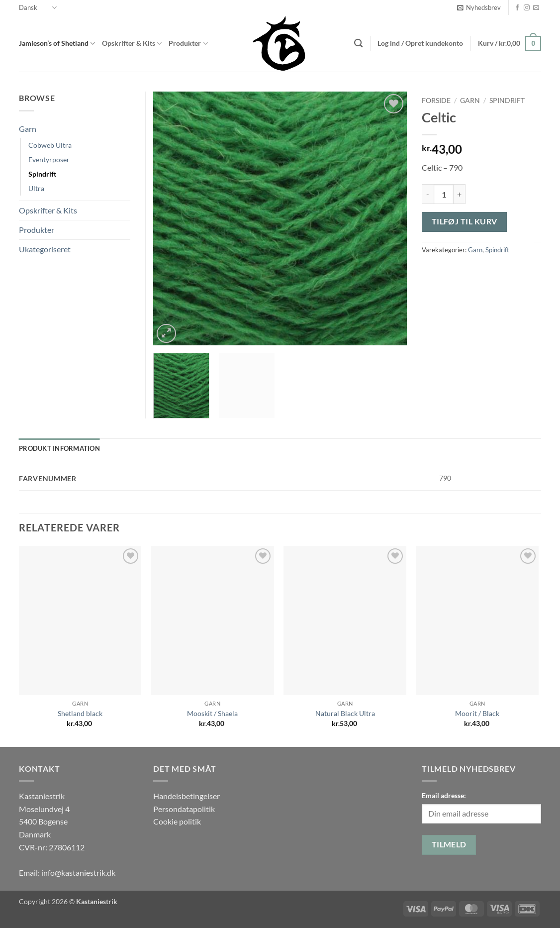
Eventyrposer (49, 159)
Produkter (188, 44)
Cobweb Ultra (50, 145)
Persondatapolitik (184, 809)
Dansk (38, 8)
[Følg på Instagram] (527, 8)
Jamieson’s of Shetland (57, 44)
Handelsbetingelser (187, 796)
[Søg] (358, 44)
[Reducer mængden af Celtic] (428, 194)
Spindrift (507, 101)
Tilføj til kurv (465, 221)
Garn (470, 101)
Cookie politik (177, 821)
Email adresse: (444, 795)
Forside (436, 101)
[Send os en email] (536, 8)
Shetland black (80, 713)
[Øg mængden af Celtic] (460, 194)
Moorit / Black (477, 713)
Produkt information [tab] (59, 448)
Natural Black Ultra (345, 713)
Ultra (36, 188)
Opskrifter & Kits (132, 44)
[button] (479, 7)
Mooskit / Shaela (212, 713)
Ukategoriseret (45, 249)
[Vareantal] (444, 194)
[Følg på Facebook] (517, 8)
